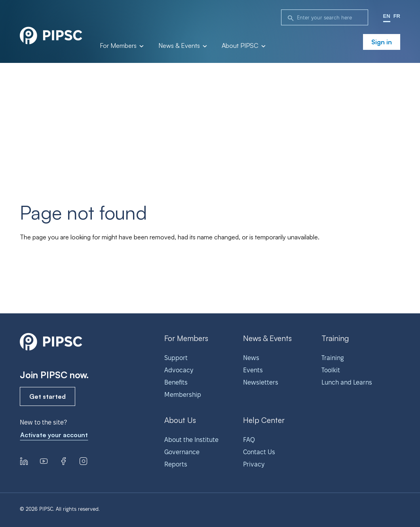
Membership (183, 395)
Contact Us (259, 452)
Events (253, 370)
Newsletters (261, 382)
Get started (48, 396)
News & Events (182, 46)
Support (176, 358)
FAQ (249, 440)
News (251, 358)
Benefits (176, 382)
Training (333, 358)
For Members (121, 46)
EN (387, 16)
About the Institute (191, 440)
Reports (176, 464)
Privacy (254, 464)
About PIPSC (243, 46)
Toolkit (331, 370)
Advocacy (179, 370)
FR (397, 16)
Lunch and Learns (347, 382)
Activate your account (54, 435)
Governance (182, 452)
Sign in (382, 42)
